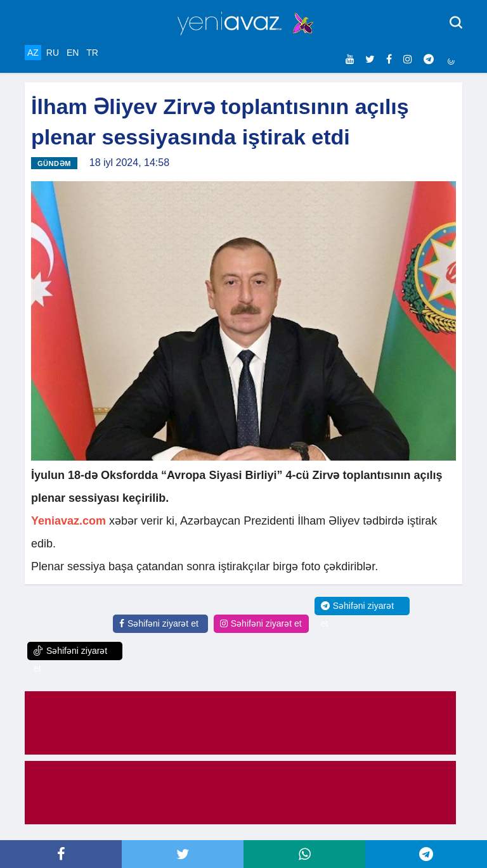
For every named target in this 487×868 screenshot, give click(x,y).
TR (92, 53)
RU (53, 53)
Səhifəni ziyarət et (159, 623)
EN (73, 53)
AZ (33, 53)
